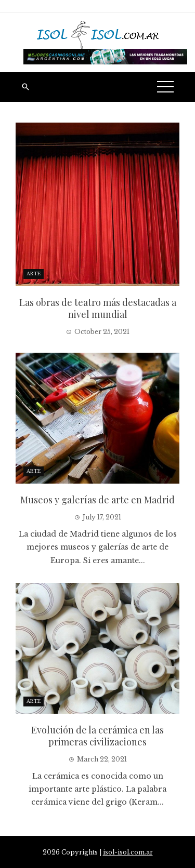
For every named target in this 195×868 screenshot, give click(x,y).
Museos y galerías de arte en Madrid (97, 500)
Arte (34, 273)
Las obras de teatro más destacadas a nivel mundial (98, 308)
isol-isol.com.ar (128, 852)
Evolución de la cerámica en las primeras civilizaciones (97, 736)
